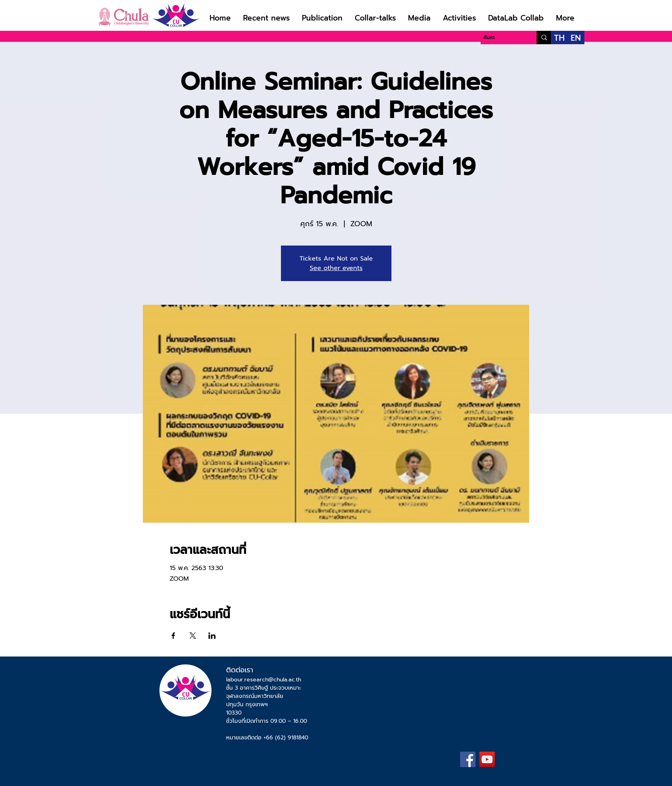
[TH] (559, 38)
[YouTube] (487, 759)
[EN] (576, 38)
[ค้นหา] (502, 38)
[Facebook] (468, 759)
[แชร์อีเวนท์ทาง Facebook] (173, 636)
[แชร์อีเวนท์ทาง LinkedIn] (212, 636)
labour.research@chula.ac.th (264, 680)
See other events (336, 268)
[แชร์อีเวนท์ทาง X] (193, 636)
